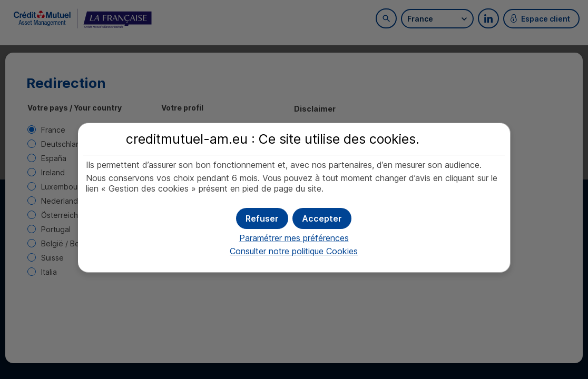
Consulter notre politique (294, 251)
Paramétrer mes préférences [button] (294, 238)
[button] (322, 218)
